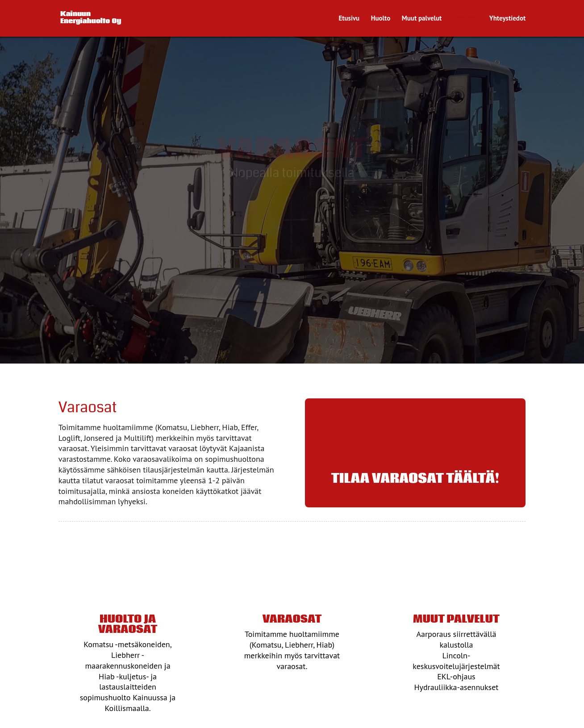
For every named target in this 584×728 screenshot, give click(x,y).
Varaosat (465, 19)
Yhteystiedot (507, 19)
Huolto (381, 19)
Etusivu (349, 19)
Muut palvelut (422, 19)
